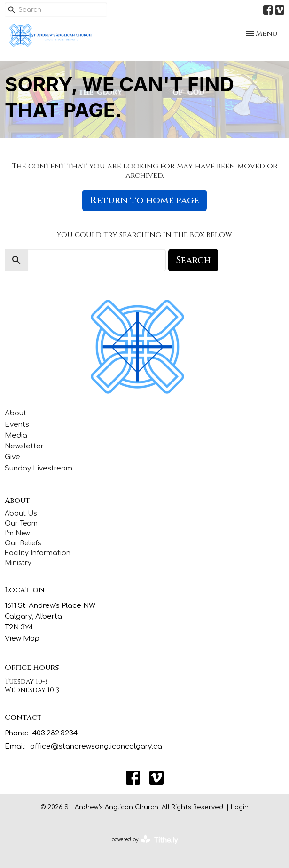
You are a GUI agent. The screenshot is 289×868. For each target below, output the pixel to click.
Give (12, 457)
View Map (22, 639)
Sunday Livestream (39, 468)
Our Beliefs (23, 543)
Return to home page (144, 200)
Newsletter (24, 446)
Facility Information (38, 553)
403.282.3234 (55, 733)
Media (16, 435)
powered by (145, 840)
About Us (21, 514)
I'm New (17, 533)
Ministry (18, 563)
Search (193, 260)
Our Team (21, 523)
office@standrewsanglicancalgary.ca (96, 746)
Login (240, 807)
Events (17, 425)
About (16, 413)
